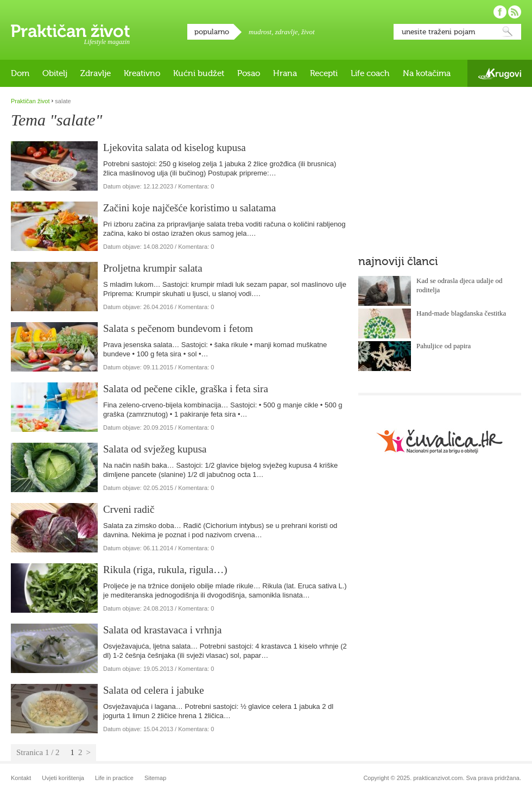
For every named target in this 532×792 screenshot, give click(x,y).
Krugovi (500, 74)
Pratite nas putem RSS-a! (515, 12)
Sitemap (155, 778)
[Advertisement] (431, 166)
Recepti (324, 73)
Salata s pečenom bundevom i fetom (178, 328)
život (308, 32)
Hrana (285, 73)
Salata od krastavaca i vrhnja (162, 630)
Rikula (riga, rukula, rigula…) (165, 570)
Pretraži (508, 32)
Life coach (370, 73)
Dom (20, 73)
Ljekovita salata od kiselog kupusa (175, 147)
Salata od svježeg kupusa (155, 449)
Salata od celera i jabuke (154, 690)
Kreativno (142, 73)
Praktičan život (70, 31)
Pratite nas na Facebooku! (500, 12)
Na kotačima (427, 73)
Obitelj (55, 73)
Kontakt (21, 778)
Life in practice (114, 778)
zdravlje (287, 32)
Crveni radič (129, 509)
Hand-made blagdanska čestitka (461, 313)
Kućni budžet (199, 73)
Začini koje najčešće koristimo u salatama (189, 208)
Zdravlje (96, 73)
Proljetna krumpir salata (153, 268)
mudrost (260, 32)
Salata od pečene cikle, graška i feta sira (186, 389)
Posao (249, 73)
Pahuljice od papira (444, 346)
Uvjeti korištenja (63, 778)
